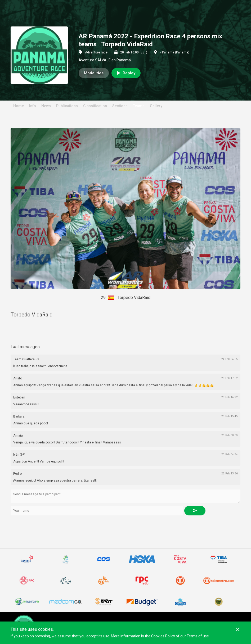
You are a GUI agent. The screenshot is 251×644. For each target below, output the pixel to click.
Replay (126, 73)
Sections (120, 106)
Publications (67, 106)
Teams (139, 106)
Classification (95, 106)
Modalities (94, 73)
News (46, 106)
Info (33, 106)
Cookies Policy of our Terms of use (180, 636)
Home (19, 106)
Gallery (156, 106)
